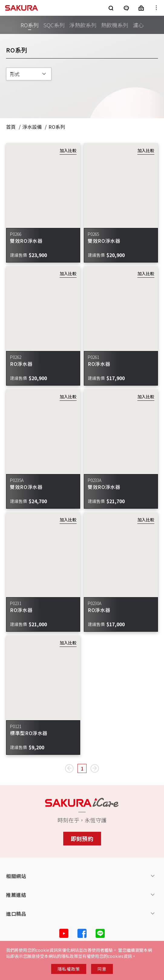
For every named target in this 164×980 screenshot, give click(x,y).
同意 (102, 969)
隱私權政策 (69, 969)
